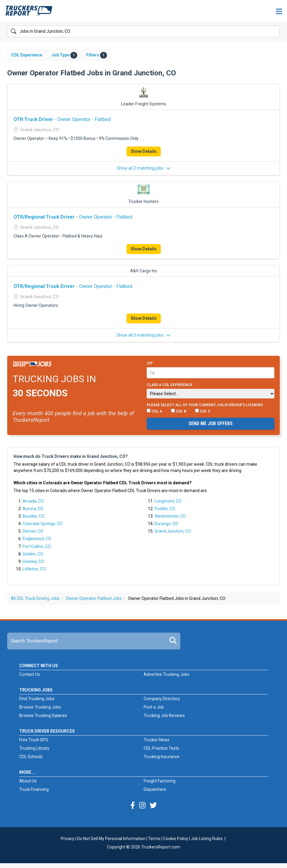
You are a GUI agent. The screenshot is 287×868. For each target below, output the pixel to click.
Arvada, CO (33, 501)
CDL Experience (27, 55)
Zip (150, 363)
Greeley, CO (33, 561)
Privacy (68, 839)
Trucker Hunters (143, 201)
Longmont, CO (168, 501)
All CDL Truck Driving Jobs (35, 598)
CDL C (203, 411)
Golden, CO (33, 554)
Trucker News (157, 740)
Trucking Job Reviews (164, 715)
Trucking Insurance (162, 757)
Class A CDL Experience (170, 385)
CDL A (154, 411)
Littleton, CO (34, 569)
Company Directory (162, 699)
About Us (28, 781)
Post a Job (154, 707)
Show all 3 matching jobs (143, 335)
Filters (97, 55)
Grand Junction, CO (173, 531)
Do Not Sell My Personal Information (111, 839)
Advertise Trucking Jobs (166, 674)
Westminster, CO (170, 516)
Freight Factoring (160, 781)
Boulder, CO (34, 516)
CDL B (179, 411)
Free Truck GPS (34, 740)
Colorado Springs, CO (43, 524)
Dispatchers (155, 789)
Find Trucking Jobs (37, 699)
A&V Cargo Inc (144, 271)
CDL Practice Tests (161, 748)
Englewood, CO (37, 539)
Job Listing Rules (207, 839)
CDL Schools (31, 757)
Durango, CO (166, 524)
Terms (154, 839)
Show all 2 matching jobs (143, 168)
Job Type (64, 55)
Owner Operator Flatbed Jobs (94, 598)
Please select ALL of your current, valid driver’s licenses (205, 405)
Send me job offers (211, 423)
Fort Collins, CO (37, 546)
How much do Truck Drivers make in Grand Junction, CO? (71, 456)
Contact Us (30, 674)
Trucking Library (34, 748)
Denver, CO (33, 531)
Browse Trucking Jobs (40, 707)
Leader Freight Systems (144, 104)
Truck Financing (34, 789)
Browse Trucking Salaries (43, 715)
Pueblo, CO (165, 509)
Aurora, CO (33, 509)
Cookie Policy (176, 839)
